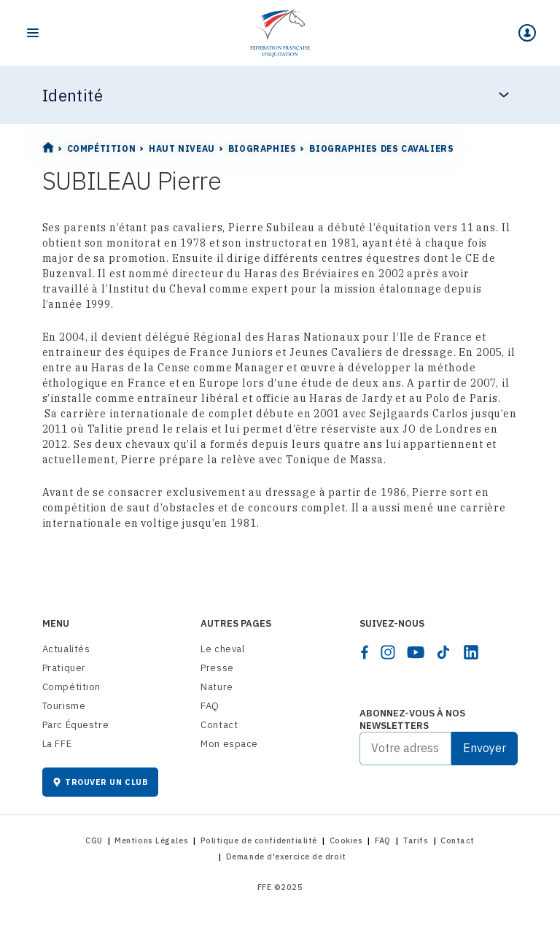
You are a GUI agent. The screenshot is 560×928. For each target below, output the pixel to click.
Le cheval (222, 649)
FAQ (210, 706)
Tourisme (64, 706)
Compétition (102, 148)
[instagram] (388, 652)
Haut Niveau (182, 148)
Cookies (346, 840)
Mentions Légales (151, 840)
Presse (217, 668)
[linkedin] (471, 652)
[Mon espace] (527, 33)
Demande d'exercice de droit (286, 857)
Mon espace (229, 744)
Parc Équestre (76, 725)
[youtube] (416, 652)
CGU (94, 840)
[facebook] (365, 652)
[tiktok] (443, 652)
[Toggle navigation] (33, 33)
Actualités (66, 649)
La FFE (57, 744)
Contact (219, 725)
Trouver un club (101, 782)
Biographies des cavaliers (381, 148)
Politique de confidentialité (259, 840)
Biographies (262, 148)
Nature (217, 687)
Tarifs (415, 840)
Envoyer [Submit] (485, 748)
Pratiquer (64, 668)
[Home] (280, 33)
